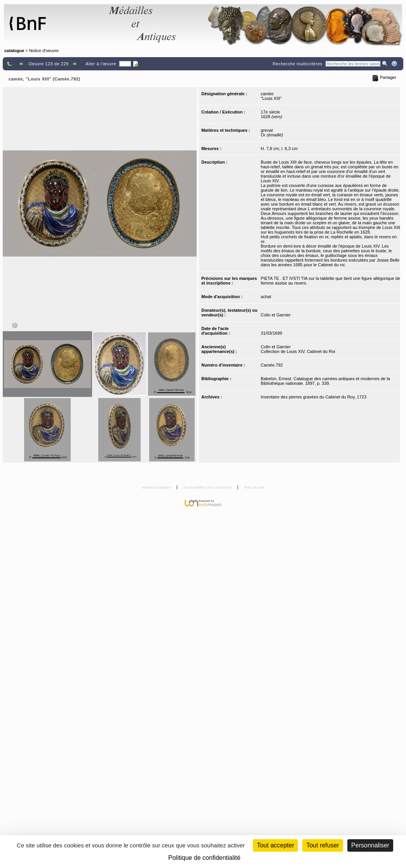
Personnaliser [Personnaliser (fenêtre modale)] (370, 845)
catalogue (14, 51)
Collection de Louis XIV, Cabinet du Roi (298, 351)
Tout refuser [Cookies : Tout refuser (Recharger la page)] (322, 845)
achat (266, 297)
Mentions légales (157, 487)
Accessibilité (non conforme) (208, 487)
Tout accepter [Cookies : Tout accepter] (275, 845)
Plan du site (254, 487)
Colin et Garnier (276, 315)
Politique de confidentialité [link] (204, 858)
